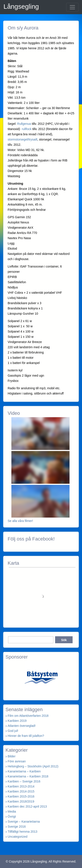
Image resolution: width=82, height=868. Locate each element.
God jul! (13, 731)
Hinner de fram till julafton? (26, 736)
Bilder (12, 756)
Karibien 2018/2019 (21, 801)
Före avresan (17, 761)
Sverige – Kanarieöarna (24, 822)
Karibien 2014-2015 (21, 791)
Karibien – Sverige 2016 (24, 781)
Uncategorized (17, 837)
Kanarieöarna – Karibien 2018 (28, 776)
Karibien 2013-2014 (21, 786)
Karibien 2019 (17, 721)
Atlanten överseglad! (22, 726)
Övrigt (12, 817)
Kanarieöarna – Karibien (24, 771)
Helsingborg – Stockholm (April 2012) (33, 766)
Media (12, 811)
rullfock (27, 129)
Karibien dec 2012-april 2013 (27, 806)
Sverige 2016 (17, 827)
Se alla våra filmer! (20, 521)
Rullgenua (25, 124)
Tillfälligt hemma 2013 (23, 832)
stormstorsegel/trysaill (22, 139)
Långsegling (21, 6)
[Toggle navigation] (72, 7)
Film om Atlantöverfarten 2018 (28, 716)
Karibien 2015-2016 (21, 796)
